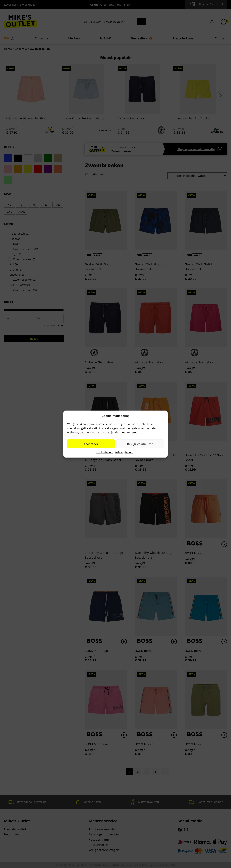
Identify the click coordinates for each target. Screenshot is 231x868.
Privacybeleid (124, 452)
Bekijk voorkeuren (140, 444)
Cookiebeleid (105, 452)
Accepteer (91, 444)
